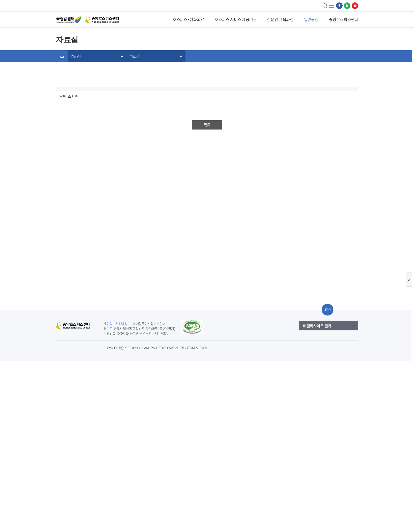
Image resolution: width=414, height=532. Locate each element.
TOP (328, 309)
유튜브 (355, 6)
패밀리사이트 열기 (317, 326)
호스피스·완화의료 (189, 19)
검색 (325, 6)
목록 (207, 125)
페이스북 (339, 6)
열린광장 (311, 19)
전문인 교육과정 (280, 19)
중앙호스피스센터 (344, 19)
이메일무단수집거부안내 (149, 324)
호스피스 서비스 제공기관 (236, 19)
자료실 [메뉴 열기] (134, 56)
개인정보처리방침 (115, 324)
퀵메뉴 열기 (409, 280)
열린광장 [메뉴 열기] (77, 56)
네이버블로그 (347, 6)
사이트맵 (332, 6)
